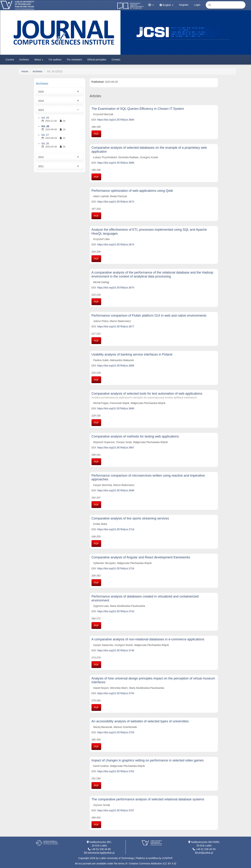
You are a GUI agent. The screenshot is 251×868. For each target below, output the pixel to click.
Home (25, 71)
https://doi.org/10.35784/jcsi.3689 (116, 408)
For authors (55, 60)
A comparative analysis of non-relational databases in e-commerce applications (148, 639)
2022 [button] (60, 157)
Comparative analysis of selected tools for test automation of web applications (154, 396)
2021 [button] (60, 166)
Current (10, 60)
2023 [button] (60, 110)
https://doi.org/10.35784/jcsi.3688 (116, 366)
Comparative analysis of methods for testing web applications (135, 436)
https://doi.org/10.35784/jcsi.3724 (116, 568)
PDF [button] (96, 134)
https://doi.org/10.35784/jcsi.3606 (116, 120)
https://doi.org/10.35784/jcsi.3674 (116, 244)
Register (184, 5)
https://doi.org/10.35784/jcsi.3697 (116, 448)
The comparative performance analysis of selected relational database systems (148, 799)
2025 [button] (60, 92)
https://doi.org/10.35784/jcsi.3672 (116, 202)
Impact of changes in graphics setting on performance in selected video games (148, 760)
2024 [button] (60, 101)
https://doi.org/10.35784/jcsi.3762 (116, 771)
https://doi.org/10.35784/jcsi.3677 (116, 326)
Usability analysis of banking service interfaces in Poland (132, 354)
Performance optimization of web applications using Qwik (132, 191)
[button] (151, 5)
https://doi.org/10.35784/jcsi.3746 (116, 650)
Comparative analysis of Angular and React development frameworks (141, 557)
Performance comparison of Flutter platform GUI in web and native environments (149, 316)
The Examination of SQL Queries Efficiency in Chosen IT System (138, 109)
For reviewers (74, 60)
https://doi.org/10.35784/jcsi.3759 (116, 732)
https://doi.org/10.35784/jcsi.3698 (116, 490)
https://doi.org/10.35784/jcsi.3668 (116, 163)
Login (197, 5)
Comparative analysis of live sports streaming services (130, 518)
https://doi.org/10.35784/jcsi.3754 (116, 693)
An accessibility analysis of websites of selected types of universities (140, 721)
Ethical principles (97, 60)
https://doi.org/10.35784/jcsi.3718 (116, 529)
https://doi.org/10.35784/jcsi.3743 (116, 611)
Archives (24, 60)
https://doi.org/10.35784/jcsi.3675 (116, 288)
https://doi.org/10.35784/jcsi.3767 (116, 810)
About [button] (39, 60)
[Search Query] (226, 5)
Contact (116, 60)
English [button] (166, 5)
